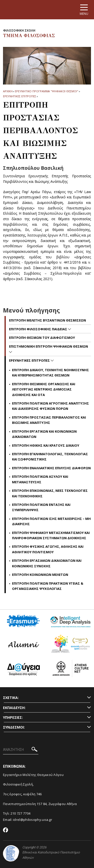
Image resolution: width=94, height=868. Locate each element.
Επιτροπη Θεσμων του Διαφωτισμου (42, 338)
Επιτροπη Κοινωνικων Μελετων (40, 575)
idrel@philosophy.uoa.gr (33, 820)
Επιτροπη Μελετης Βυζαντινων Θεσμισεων (48, 320)
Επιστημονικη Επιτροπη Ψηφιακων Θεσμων (49, 346)
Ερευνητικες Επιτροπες (20, 96)
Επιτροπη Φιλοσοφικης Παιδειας (38, 329)
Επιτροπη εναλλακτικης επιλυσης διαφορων (51, 468)
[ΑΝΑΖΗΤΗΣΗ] (21, 750)
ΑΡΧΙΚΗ (8, 91)
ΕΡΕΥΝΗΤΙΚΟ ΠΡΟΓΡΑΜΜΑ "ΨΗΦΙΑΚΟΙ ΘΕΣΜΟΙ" (46, 91)
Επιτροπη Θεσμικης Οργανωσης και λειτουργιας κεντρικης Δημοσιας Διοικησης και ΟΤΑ (44, 389)
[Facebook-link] (6, 830)
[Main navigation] (84, 10)
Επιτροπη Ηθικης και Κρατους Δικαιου (46, 445)
